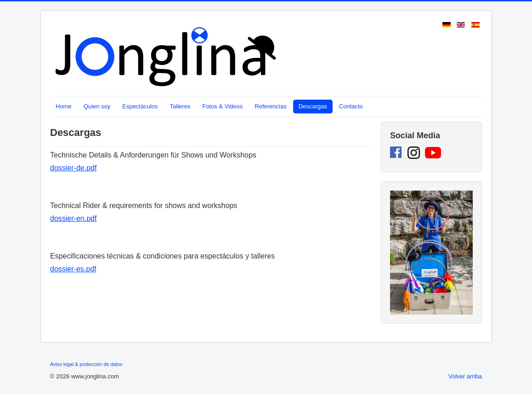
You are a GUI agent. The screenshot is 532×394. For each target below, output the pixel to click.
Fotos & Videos (222, 106)
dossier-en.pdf (73, 218)
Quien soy (97, 106)
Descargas (313, 106)
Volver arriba (465, 376)
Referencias (270, 106)
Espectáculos (140, 106)
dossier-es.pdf (73, 269)
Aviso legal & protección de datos (86, 364)
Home (64, 106)
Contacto (351, 106)
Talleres (180, 106)
